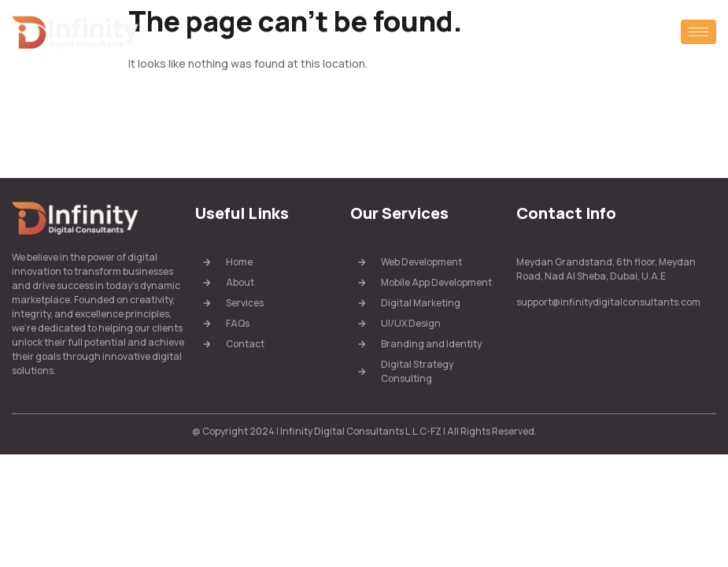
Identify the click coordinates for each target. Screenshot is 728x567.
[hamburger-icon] (698, 32)
